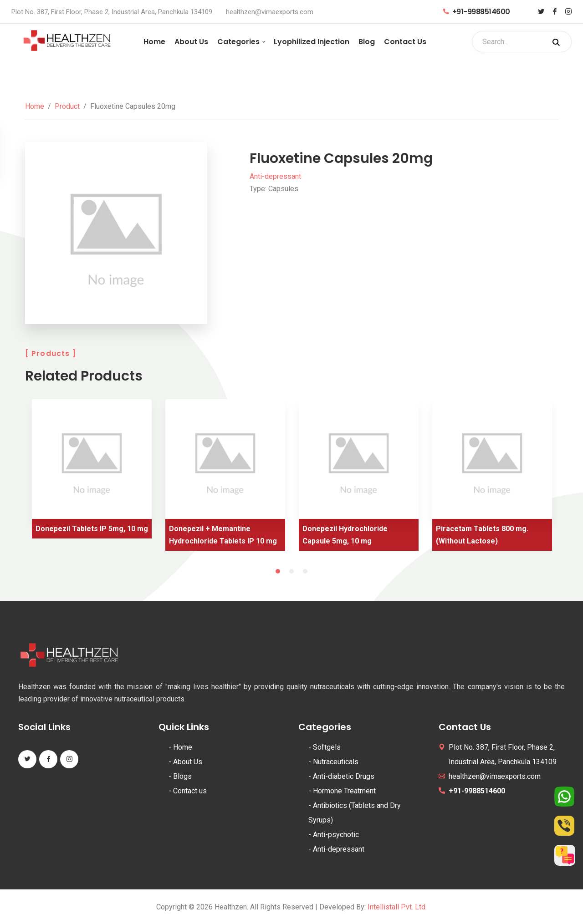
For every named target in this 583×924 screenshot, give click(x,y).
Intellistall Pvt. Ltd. (397, 907)
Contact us (190, 791)
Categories (238, 42)
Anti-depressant (275, 176)
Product (67, 106)
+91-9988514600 (477, 12)
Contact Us (405, 42)
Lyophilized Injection (312, 42)
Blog (367, 42)
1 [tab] (278, 571)
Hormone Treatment (344, 791)
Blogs (182, 776)
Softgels (327, 747)
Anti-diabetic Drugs (344, 776)
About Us (191, 42)
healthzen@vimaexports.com (270, 12)
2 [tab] (291, 571)
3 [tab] (305, 571)
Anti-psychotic (336, 835)
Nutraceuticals (336, 762)
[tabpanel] (92, 472)
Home (154, 42)
